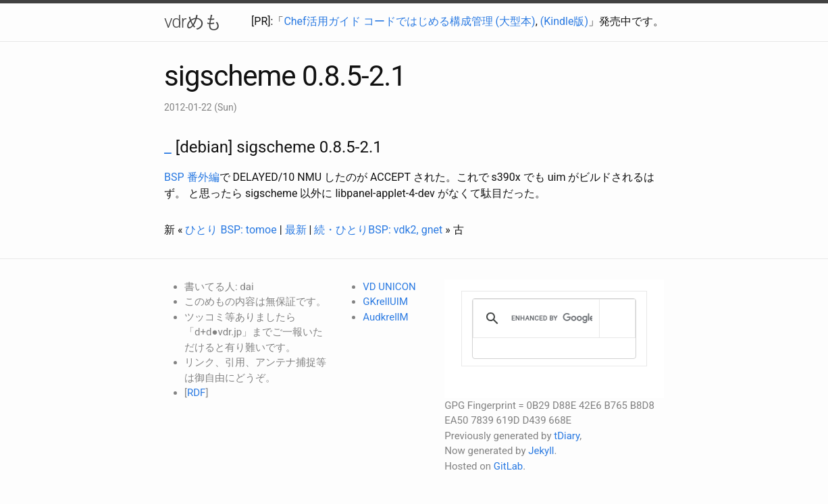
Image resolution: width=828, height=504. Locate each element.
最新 (296, 230)
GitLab (508, 466)
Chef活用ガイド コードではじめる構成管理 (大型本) (409, 21)
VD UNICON (389, 287)
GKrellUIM (385, 302)
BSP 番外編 (192, 177)
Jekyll (541, 451)
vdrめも (193, 22)
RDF (196, 393)
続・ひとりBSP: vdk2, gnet (378, 230)
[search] (552, 318)
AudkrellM (385, 317)
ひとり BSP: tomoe (231, 230)
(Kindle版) (564, 21)
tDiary (567, 436)
